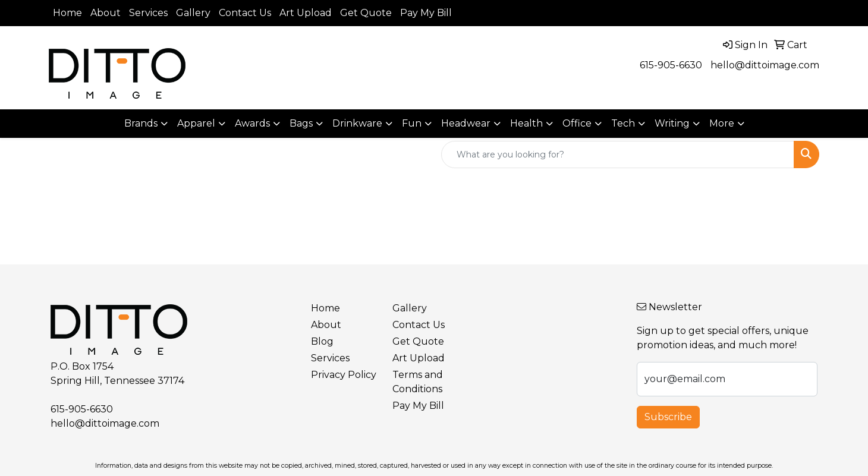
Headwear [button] (466, 123)
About (106, 13)
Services (148, 13)
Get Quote (366, 13)
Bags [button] (301, 123)
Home (67, 13)
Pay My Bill (426, 13)
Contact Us (245, 13)
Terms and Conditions (418, 382)
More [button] (722, 123)
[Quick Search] (618, 155)
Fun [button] (412, 123)
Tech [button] (623, 123)
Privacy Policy (344, 375)
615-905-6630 (671, 65)
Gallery (193, 13)
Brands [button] (141, 123)
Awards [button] (252, 123)
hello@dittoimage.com (765, 65)
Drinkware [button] (357, 123)
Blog (322, 341)
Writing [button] (672, 123)
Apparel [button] (196, 123)
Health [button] (526, 123)
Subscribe (668, 417)
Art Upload (306, 13)
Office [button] (577, 123)
